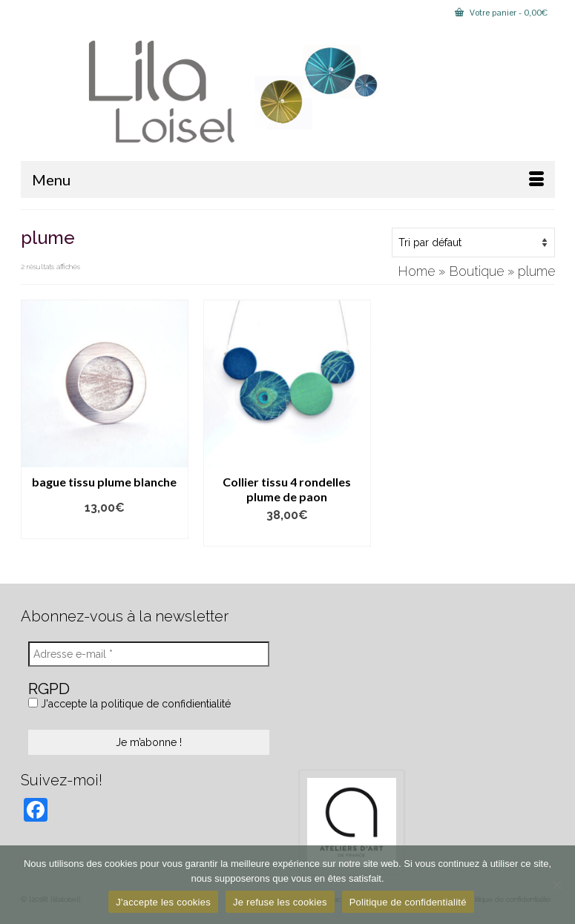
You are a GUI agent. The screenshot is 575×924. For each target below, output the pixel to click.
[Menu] (288, 179)
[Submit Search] (32, 12)
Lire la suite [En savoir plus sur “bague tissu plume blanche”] (105, 528)
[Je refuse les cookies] (556, 885)
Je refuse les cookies (280, 902)
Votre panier (501, 13)
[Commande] (473, 242)
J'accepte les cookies (163, 902)
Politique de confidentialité (408, 902)
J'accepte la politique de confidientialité (129, 704)
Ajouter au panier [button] (287, 536)
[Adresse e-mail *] (149, 654)
